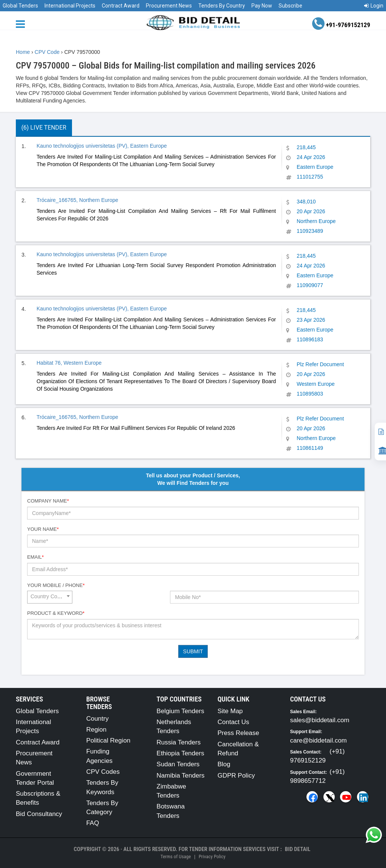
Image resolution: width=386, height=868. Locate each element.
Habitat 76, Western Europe (69, 363)
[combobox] (50, 597)
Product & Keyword (56, 613)
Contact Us (233, 722)
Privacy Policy (212, 857)
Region (96, 730)
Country (98, 719)
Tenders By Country (222, 6)
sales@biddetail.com (320, 720)
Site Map (230, 711)
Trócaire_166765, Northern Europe (77, 200)
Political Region (108, 740)
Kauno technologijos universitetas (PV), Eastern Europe (102, 146)
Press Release (238, 733)
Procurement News (169, 6)
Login (374, 6)
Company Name (48, 501)
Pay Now (262, 6)
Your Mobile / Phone (56, 585)
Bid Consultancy (39, 814)
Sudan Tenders (178, 764)
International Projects (70, 6)
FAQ (93, 823)
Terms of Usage (176, 857)
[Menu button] (22, 24)
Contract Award (121, 6)
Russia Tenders (178, 742)
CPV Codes (103, 772)
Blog (224, 764)
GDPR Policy (236, 776)
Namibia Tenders (180, 776)
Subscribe (290, 6)
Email (35, 557)
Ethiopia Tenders (180, 753)
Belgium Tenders (180, 711)
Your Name (43, 529)
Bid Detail (298, 849)
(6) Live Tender (44, 128)
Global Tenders (20, 6)
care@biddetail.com (319, 740)
